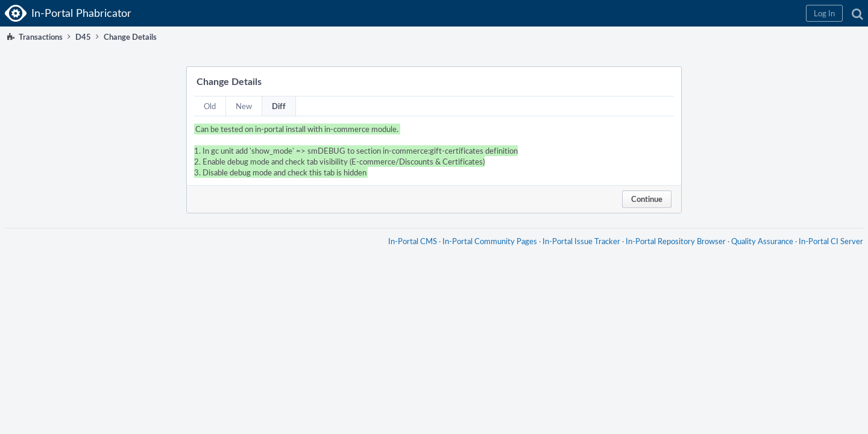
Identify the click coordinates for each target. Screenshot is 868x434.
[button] (664, 13)
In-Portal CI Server (826, 253)
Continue (647, 199)
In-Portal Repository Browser (671, 253)
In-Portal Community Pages (485, 253)
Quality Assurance (757, 253)
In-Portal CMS (408, 253)
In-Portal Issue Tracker (577, 253)
